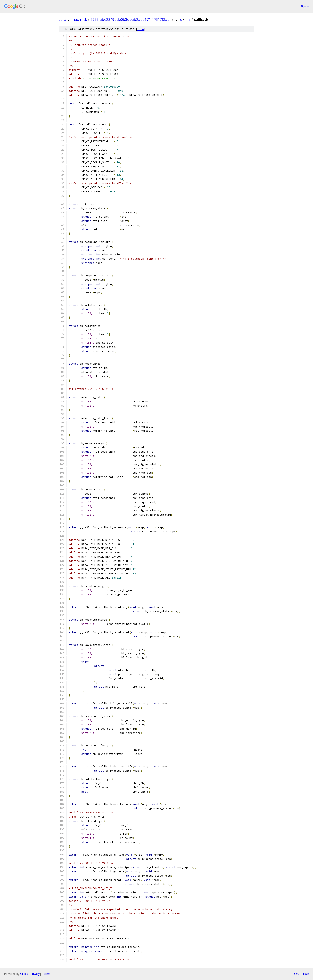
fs (180, 19)
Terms (46, 974)
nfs (188, 19)
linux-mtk (79, 19)
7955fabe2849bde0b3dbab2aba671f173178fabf (131, 19)
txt (296, 974)
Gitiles (24, 974)
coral (63, 19)
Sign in (305, 6)
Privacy (35, 974)
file (141, 29)
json (306, 974)
